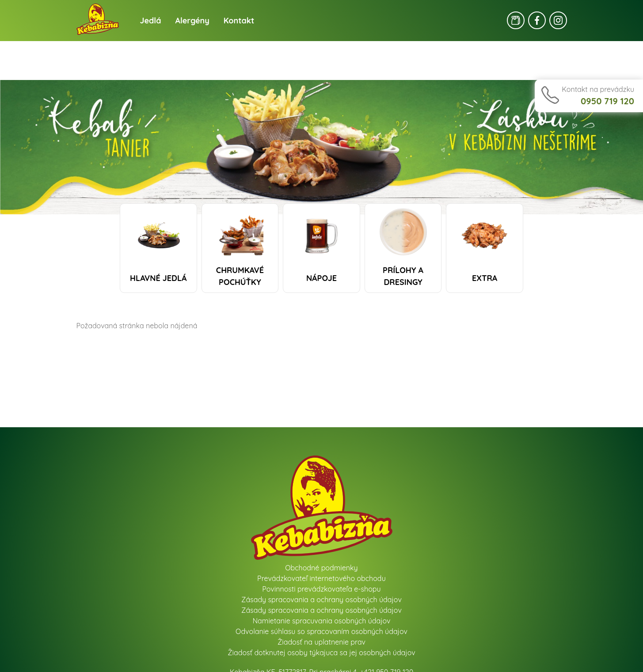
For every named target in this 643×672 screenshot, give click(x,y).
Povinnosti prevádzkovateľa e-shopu (321, 589)
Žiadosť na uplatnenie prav (321, 642)
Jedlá (151, 21)
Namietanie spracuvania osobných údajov (321, 621)
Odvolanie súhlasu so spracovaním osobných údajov (321, 631)
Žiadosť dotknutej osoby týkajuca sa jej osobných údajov (321, 653)
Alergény (192, 21)
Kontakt (239, 21)
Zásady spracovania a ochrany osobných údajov (321, 600)
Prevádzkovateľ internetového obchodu (321, 578)
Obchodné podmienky (321, 568)
